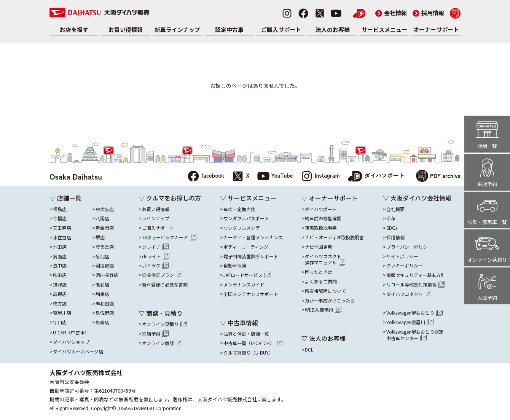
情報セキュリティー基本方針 (416, 275)
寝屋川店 (62, 313)
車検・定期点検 (239, 209)
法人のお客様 (333, 29)
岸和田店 (105, 304)
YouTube (275, 177)
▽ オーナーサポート (330, 198)
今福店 (60, 218)
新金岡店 (105, 228)
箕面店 (60, 256)
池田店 (60, 247)
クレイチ (155, 247)
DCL (309, 350)
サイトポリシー (402, 256)
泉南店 (102, 322)
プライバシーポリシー (409, 247)
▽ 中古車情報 (239, 323)
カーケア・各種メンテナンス (253, 237)
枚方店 (60, 304)
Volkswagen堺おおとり (414, 313)
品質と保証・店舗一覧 (246, 334)
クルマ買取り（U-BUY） (248, 353)
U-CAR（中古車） (71, 332)
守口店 (60, 322)
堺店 (100, 237)
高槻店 (60, 294)
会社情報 (391, 13)
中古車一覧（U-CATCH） (253, 343)
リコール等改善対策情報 (416, 285)
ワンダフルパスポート (246, 218)
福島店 (60, 209)
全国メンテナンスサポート (251, 294)
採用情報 (428, 13)
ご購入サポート (281, 29)
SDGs (392, 228)
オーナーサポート (436, 29)
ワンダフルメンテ (242, 228)
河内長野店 (107, 275)
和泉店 (102, 294)
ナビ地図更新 (319, 247)
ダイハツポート (376, 177)
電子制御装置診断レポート (251, 256)
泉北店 (102, 256)
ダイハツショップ (71, 342)
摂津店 (60, 285)
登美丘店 (105, 247)
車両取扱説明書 (321, 228)
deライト (156, 256)
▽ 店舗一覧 (65, 198)
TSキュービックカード (169, 237)
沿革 (391, 218)
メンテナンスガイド (244, 285)
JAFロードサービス (247, 275)
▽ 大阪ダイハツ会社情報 (417, 198)
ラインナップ (156, 218)
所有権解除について (325, 291)
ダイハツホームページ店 (78, 352)
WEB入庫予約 (323, 310)
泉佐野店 (105, 313)
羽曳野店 (105, 266)
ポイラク (155, 266)
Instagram (320, 177)
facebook (206, 177)
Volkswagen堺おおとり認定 (415, 335)
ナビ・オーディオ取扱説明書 (334, 237)
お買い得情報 (126, 29)
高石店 (102, 285)
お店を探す (74, 29)
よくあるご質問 (321, 282)
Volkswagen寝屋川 (410, 322)
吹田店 (60, 275)
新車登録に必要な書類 (165, 285)
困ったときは (319, 272)
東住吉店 (62, 237)
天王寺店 (62, 228)
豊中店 (60, 266)
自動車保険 (235, 266)
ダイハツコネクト (325, 260)
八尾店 (102, 218)
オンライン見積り (164, 324)
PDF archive (438, 177)
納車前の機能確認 (323, 218)
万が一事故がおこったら (330, 301)
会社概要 (395, 209)
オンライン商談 (162, 343)
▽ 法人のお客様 (324, 338)
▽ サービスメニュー (248, 198)
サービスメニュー (384, 29)
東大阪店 (105, 209)
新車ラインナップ (177, 29)
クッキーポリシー (405, 266)
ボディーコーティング (246, 247)
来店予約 (155, 334)
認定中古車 (229, 29)
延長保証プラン (162, 275)
